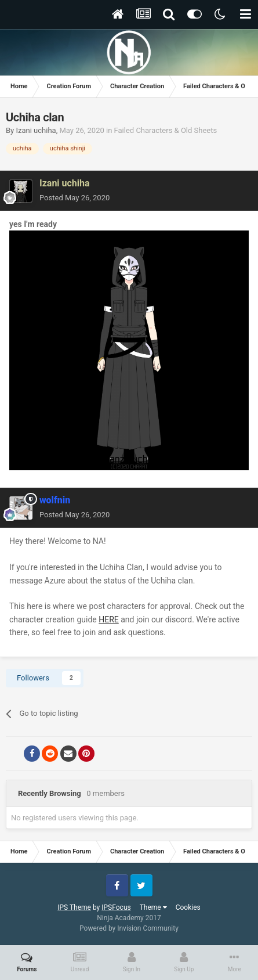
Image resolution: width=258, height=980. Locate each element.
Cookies (188, 907)
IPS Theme (74, 907)
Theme (153, 907)
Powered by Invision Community (129, 928)
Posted (75, 198)
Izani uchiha (36, 130)
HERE (109, 619)
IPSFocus (116, 907)
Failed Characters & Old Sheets (166, 130)
